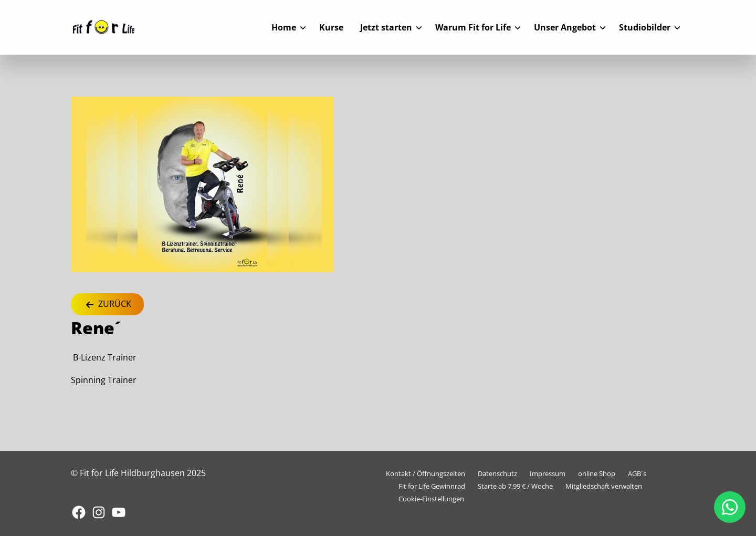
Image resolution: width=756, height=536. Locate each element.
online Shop (597, 473)
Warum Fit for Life (473, 27)
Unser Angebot (565, 27)
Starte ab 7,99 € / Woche (515, 486)
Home (284, 27)
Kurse (331, 27)
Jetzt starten (386, 27)
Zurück (107, 305)
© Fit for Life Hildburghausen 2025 (138, 473)
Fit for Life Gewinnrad (432, 486)
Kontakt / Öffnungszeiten (426, 473)
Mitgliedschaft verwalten (604, 486)
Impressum (548, 473)
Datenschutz (497, 473)
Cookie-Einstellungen (431, 499)
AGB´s (637, 473)
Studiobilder (645, 27)
